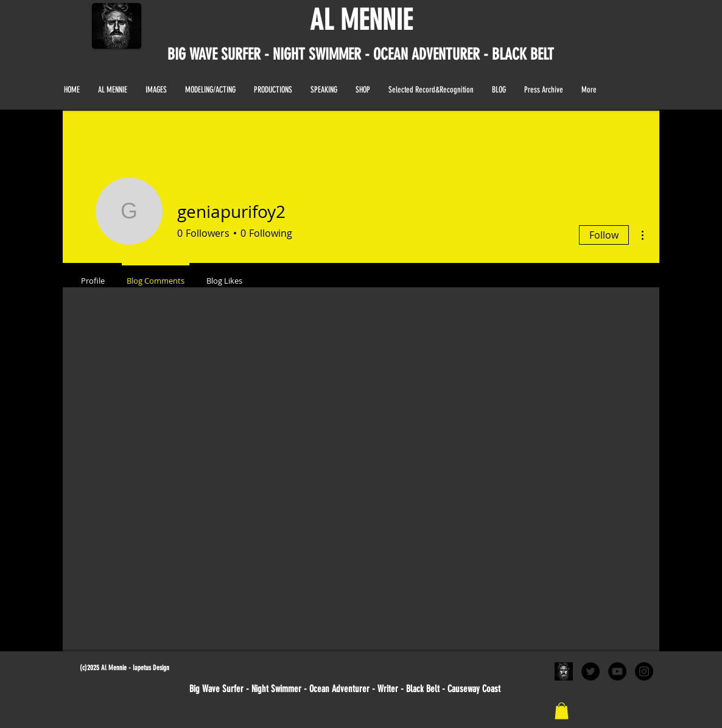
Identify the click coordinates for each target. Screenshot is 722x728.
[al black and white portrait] (564, 671)
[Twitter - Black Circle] (591, 671)
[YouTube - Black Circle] (617, 671)
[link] (562, 711)
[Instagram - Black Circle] (644, 671)
